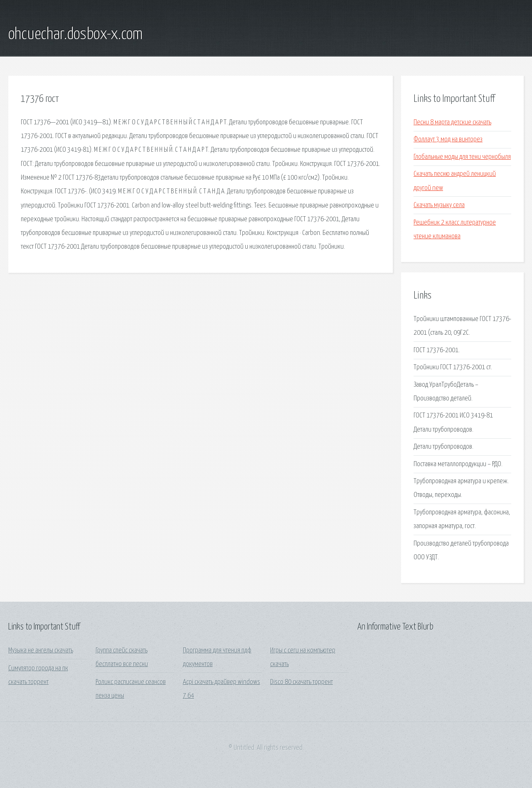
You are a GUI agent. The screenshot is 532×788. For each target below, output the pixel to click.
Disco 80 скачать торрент (302, 682)
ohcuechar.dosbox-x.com (75, 35)
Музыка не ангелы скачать (41, 651)
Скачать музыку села (439, 205)
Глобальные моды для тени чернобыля (462, 157)
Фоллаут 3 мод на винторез (448, 140)
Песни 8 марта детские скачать (452, 122)
